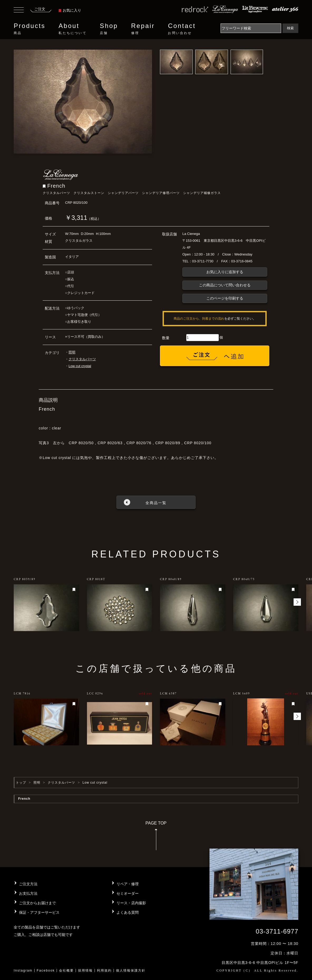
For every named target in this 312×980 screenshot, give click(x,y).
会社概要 (66, 970)
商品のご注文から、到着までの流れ (199, 319)
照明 (72, 352)
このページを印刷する (225, 298)
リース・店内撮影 (131, 903)
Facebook (46, 970)
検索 (290, 28)
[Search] (251, 28)
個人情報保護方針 (131, 970)
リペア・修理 (128, 884)
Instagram (23, 970)
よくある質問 (128, 912)
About (72, 29)
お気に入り (70, 10)
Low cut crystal (80, 366)
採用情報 (85, 970)
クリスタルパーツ (82, 359)
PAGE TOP (156, 837)
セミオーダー (128, 893)
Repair (143, 29)
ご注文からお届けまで (37, 903)
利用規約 (104, 970)
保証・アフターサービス (39, 912)
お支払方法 (28, 893)
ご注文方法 (28, 884)
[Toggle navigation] (19, 11)
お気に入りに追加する (225, 272)
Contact (182, 29)
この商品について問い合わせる (225, 285)
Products (30, 29)
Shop (109, 29)
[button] (297, 602)
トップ (21, 783)
